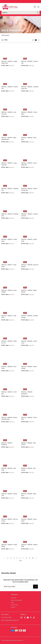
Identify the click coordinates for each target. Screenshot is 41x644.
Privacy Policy (15, 605)
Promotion (14, 598)
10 (33, 558)
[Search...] (20, 13)
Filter (5, 40)
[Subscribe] (35, 587)
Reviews (13, 607)
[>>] (20, 561)
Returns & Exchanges (16, 600)
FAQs (12, 603)
